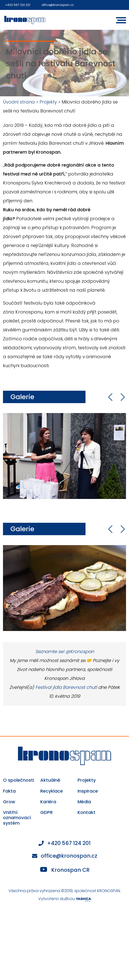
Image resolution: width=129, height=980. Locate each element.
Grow (9, 802)
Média (84, 802)
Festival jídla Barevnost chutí (66, 687)
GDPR (46, 812)
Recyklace (52, 791)
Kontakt (86, 812)
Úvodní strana (19, 102)
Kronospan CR (65, 870)
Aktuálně (50, 780)
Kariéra (48, 802)
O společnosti (19, 780)
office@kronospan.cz (58, 5)
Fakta (9, 791)
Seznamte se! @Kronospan (65, 651)
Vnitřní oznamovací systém (17, 818)
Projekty (48, 102)
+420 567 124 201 (18, 5)
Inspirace (88, 791)
